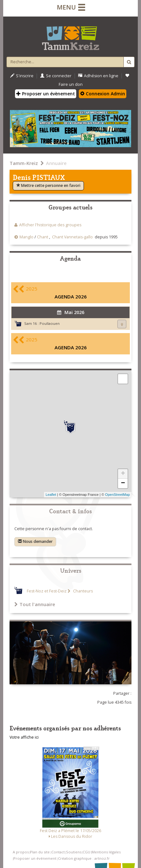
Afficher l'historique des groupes (50, 225)
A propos (21, 852)
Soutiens (74, 852)
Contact (58, 852)
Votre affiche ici (24, 737)
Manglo (26, 237)
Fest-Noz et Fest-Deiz (47, 591)
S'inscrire (22, 76)
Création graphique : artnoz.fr (84, 858)
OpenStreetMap (117, 495)
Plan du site (40, 852)
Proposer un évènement (46, 94)
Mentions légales (106, 852)
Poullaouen (50, 323)
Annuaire (56, 163)
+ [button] (123, 474)
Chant (43, 237)
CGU (86, 852)
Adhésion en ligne (98, 76)
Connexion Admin (103, 94)
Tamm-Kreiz (24, 163)
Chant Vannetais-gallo (72, 237)
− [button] (123, 483)
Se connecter (56, 76)
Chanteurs (82, 591)
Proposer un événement (35, 858)
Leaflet (51, 495)
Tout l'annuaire (35, 604)
